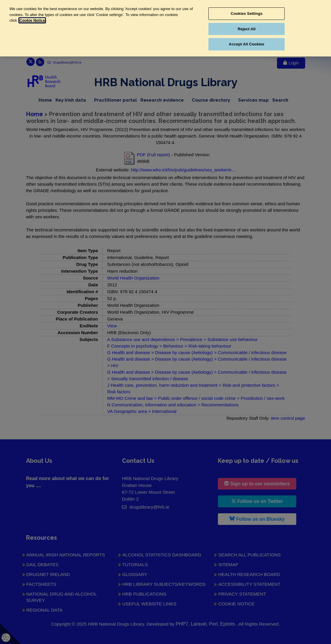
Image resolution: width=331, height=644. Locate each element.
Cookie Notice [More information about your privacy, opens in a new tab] (32, 20)
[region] (165, 28)
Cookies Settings (247, 14)
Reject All (247, 29)
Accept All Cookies (247, 44)
